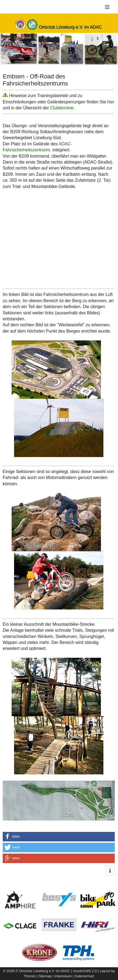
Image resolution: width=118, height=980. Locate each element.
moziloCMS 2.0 (85, 971)
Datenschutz (84, 976)
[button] (59, 837)
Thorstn (30, 976)
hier (111, 102)
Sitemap (45, 976)
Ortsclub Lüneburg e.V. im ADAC (70, 27)
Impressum (63, 976)
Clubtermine (62, 108)
